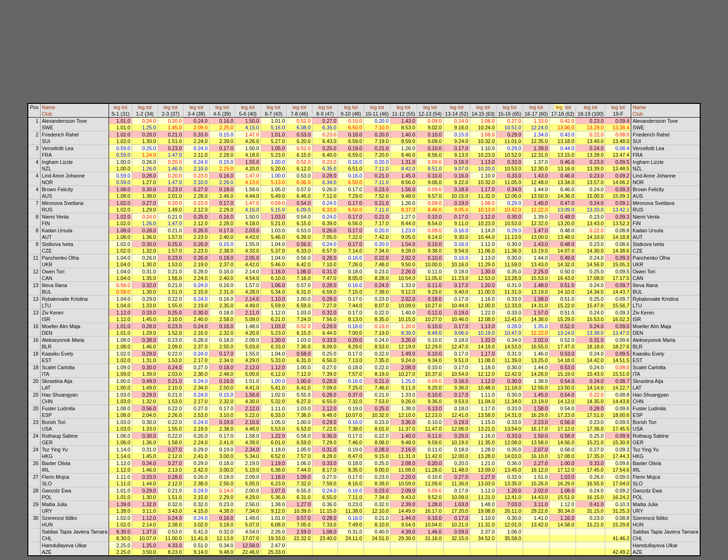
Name (49, 107)
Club (47, 114)
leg (117, 107)
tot (125, 107)
